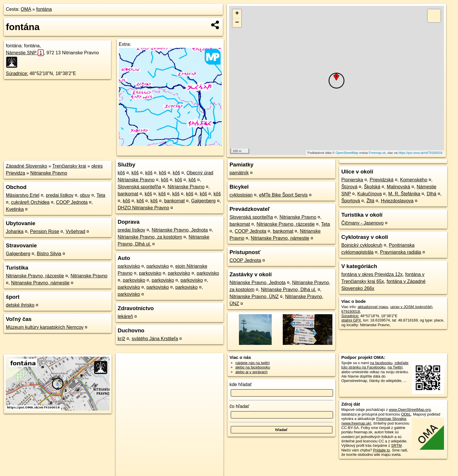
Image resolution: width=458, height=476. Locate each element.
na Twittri (395, 367)
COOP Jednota (72, 202)
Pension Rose (45, 231)
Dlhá (432, 194)
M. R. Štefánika (404, 194)
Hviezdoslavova (397, 201)
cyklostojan (241, 195)
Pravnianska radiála (401, 252)
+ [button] (237, 14)
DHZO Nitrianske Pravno (143, 208)
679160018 (351, 311)
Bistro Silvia (49, 254)
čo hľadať (240, 406)
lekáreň (125, 316)
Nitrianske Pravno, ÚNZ (254, 297)
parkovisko (129, 266)
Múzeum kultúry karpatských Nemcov (45, 327)
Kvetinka (15, 209)
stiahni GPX (351, 320)
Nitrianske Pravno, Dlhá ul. (288, 290)
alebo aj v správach (251, 372)
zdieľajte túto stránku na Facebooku (375, 365)
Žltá (371, 201)
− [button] (237, 23)
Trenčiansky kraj (69, 166)
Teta (101, 195)
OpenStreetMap (347, 153)
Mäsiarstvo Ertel (23, 195)
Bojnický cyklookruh (362, 245)
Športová (351, 201)
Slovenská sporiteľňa (139, 187)
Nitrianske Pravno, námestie (40, 283)
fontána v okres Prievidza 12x (372, 274)
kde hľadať (241, 384)
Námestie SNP (25, 53)
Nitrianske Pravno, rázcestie (35, 276)
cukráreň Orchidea (30, 202)
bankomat (128, 194)
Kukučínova (369, 194)
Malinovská (398, 187)
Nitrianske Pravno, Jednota (180, 230)
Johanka (15, 231)
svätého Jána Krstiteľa (155, 339)
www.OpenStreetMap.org (410, 410)
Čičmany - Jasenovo (362, 223)
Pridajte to (381, 450)
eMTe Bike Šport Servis (283, 195)
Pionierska (352, 180)
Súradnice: (17, 73)
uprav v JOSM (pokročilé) (411, 307)
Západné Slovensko (26, 166)
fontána (44, 9)
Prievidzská (381, 180)
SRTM (396, 445)
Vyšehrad (76, 231)
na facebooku (381, 363)
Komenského (413, 180)
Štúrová (349, 187)
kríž (122, 339)
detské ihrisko (20, 305)
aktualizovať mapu (373, 307)
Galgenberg (18, 254)
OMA (26, 9)
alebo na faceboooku (253, 367)
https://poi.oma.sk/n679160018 (420, 153)
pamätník (239, 173)
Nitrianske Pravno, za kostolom (150, 237)
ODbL (406, 414)
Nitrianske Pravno (49, 173)
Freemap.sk (377, 153)
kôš (121, 173)
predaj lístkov (60, 195)
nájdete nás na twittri (253, 363)
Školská (372, 187)
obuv (85, 195)
